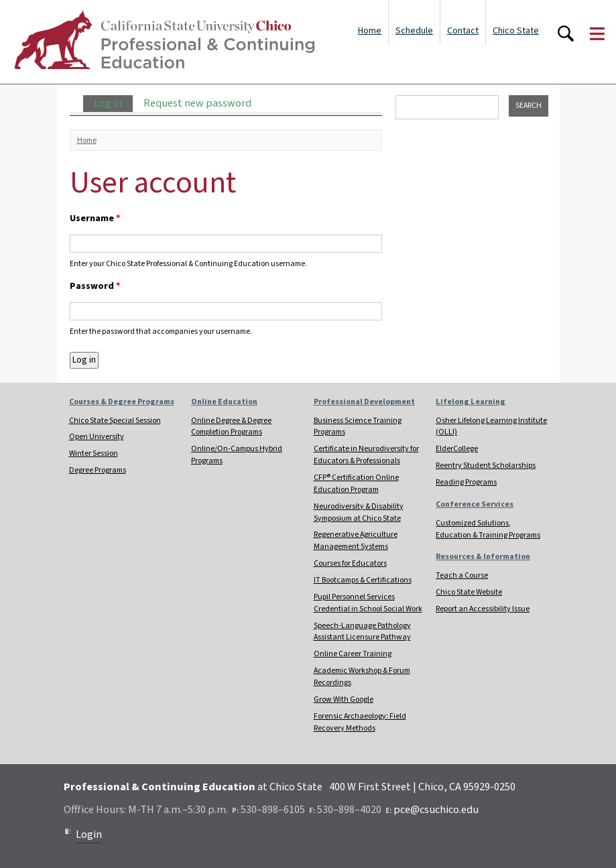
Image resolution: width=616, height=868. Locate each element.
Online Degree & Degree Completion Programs (231, 427)
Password (95, 286)
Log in (113, 103)
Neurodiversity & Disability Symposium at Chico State (359, 512)
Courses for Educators (350, 563)
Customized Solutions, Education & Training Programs (488, 529)
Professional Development (364, 402)
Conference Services (475, 504)
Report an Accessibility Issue (483, 609)
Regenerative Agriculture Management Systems (356, 541)
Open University (97, 437)
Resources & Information (483, 557)
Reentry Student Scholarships (486, 466)
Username (95, 219)
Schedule (414, 31)
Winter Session (94, 453)
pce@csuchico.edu (436, 810)
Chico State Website (469, 592)
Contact (463, 31)
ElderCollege (457, 449)
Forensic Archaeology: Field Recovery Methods (360, 722)
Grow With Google (344, 699)
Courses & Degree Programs (122, 402)
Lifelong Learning (471, 402)
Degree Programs (98, 470)
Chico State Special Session (115, 421)
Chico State (516, 31)
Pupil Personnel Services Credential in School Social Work (368, 603)
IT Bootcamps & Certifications (363, 580)
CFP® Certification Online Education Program (356, 484)
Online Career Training (353, 654)
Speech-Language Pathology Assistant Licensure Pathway (362, 632)
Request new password (197, 103)
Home (370, 31)
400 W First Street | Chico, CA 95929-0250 (422, 787)
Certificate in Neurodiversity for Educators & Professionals (366, 455)
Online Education (224, 402)
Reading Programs (466, 482)
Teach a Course (462, 575)
